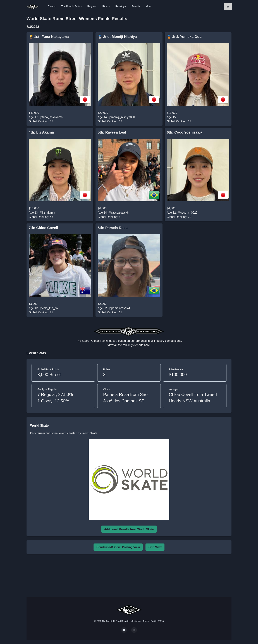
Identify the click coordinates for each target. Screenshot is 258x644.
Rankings (121, 6)
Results (136, 6)
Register (92, 6)
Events (52, 6)
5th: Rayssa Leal (112, 132)
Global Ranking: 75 (179, 217)
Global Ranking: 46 (41, 217)
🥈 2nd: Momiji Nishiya (117, 37)
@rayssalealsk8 (119, 213)
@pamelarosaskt (119, 308)
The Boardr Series (71, 6)
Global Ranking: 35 (179, 121)
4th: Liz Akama (41, 132)
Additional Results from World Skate (129, 529)
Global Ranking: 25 (41, 312)
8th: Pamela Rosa (113, 228)
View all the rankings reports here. (129, 345)
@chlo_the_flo (49, 308)
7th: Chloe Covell (43, 228)
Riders (106, 6)
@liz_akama (47, 213)
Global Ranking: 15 (110, 312)
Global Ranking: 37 (41, 121)
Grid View (155, 547)
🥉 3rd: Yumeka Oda (184, 37)
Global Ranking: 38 (110, 121)
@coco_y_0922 (187, 213)
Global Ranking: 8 (109, 217)
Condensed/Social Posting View (118, 547)
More (149, 6)
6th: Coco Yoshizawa (185, 132)
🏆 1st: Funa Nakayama (49, 37)
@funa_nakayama (51, 117)
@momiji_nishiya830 (122, 117)
